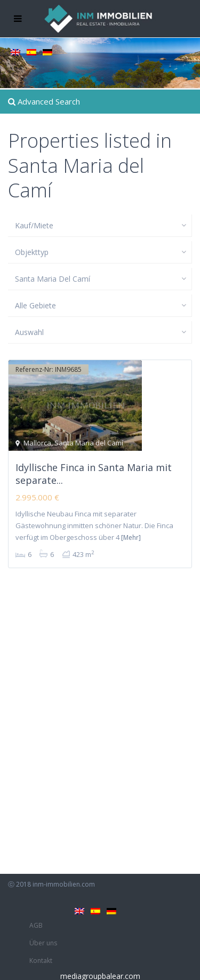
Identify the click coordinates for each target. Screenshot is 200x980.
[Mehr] (131, 537)
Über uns (43, 943)
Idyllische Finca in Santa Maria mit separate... (94, 473)
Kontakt (41, 961)
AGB (36, 925)
